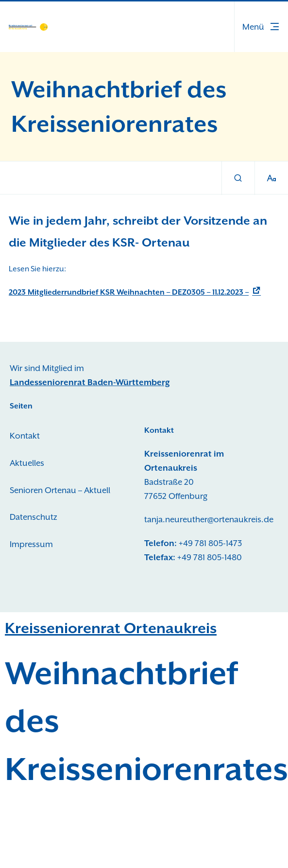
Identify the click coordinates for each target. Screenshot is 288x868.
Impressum (31, 544)
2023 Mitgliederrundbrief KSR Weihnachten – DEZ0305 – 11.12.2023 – (129, 292)
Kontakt (25, 436)
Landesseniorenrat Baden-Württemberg (90, 382)
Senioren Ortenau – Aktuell (60, 490)
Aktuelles (27, 463)
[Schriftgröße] (271, 178)
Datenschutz (34, 517)
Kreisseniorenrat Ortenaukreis (111, 628)
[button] (261, 27)
